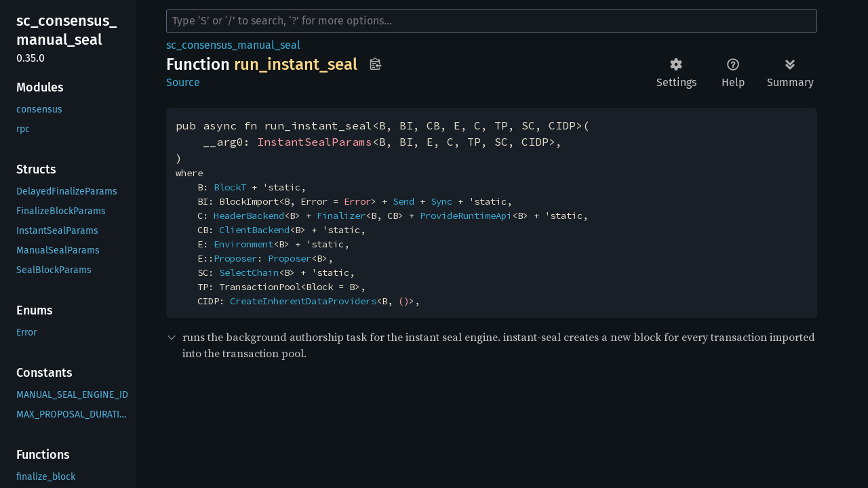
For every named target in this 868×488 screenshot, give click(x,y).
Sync (441, 201)
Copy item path (375, 64)
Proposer (235, 258)
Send (403, 201)
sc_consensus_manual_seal (233, 45)
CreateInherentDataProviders (303, 301)
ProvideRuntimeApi (466, 216)
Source (183, 82)
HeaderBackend (249, 216)
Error (357, 201)
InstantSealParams (315, 142)
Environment (243, 244)
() (403, 301)
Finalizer (341, 216)
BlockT (230, 187)
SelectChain (249, 272)
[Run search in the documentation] (492, 21)
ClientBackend (254, 230)
